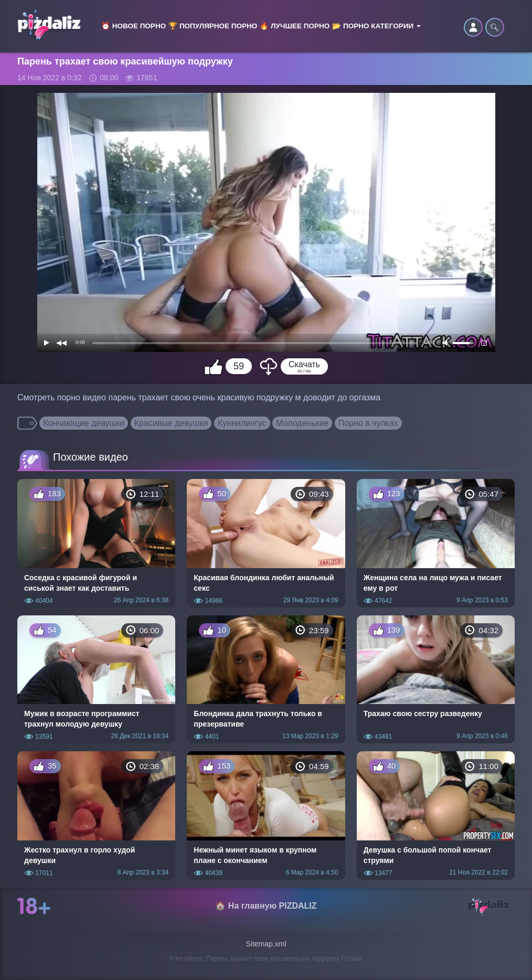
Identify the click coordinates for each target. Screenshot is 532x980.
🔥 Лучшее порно (295, 26)
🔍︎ (495, 27)
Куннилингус (242, 423)
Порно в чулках (368, 423)
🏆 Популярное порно (213, 26)
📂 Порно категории (376, 26)
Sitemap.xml (266, 944)
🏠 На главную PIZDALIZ (266, 906)
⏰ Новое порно (134, 26)
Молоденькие (302, 423)
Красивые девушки (171, 423)
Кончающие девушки (84, 423)
